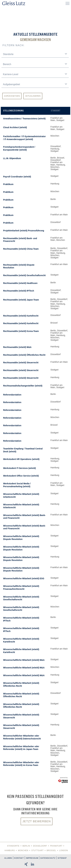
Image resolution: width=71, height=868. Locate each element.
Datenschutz (48, 858)
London (64, 850)
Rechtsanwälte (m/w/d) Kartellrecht (21, 316)
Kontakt (19, 858)
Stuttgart (38, 850)
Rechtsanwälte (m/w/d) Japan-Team (21, 300)
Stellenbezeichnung (13, 111)
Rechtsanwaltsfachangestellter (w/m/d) (23, 386)
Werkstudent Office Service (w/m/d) (21, 476)
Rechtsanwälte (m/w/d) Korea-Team (21, 331)
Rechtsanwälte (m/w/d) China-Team (21, 249)
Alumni (8, 858)
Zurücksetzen (12, 96)
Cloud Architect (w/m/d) (15, 127)
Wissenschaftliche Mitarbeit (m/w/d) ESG (24, 578)
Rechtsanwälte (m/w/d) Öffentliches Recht (24, 355)
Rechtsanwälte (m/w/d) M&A (17, 347)
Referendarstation (12, 395)
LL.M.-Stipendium (12, 158)
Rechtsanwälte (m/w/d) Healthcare (20, 283)
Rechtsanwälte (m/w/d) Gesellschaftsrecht (24, 275)
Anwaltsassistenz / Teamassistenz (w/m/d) (24, 119)
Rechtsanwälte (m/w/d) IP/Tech (19, 291)
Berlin (26, 846)
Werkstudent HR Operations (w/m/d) (21, 459)
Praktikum (8, 184)
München (23, 850)
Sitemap (62, 858)
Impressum (32, 858)
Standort (56, 111)
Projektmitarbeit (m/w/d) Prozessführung (24, 231)
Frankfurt (56, 846)
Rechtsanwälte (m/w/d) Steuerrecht (21, 363)
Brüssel (52, 850)
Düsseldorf (40, 846)
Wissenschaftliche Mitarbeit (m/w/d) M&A (24, 660)
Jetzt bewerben (37, 821)
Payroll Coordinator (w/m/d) (17, 177)
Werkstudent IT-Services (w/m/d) (19, 468)
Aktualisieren (33, 96)
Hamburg (10, 850)
